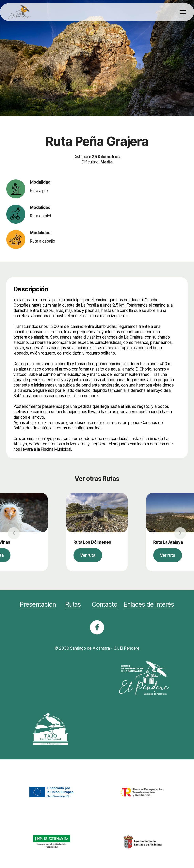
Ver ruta (88, 555)
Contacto (105, 604)
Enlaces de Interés (149, 604)
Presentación (38, 604)
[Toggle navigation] (183, 12)
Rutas (73, 604)
